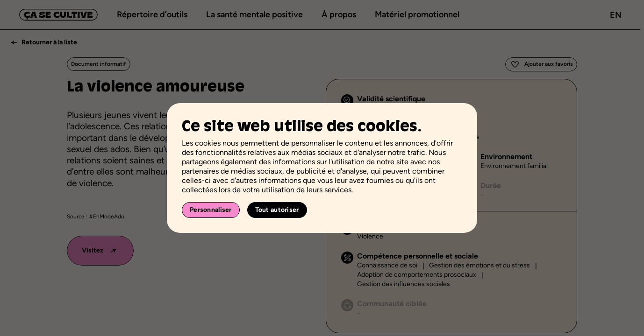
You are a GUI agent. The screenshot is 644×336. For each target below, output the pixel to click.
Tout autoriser (277, 210)
